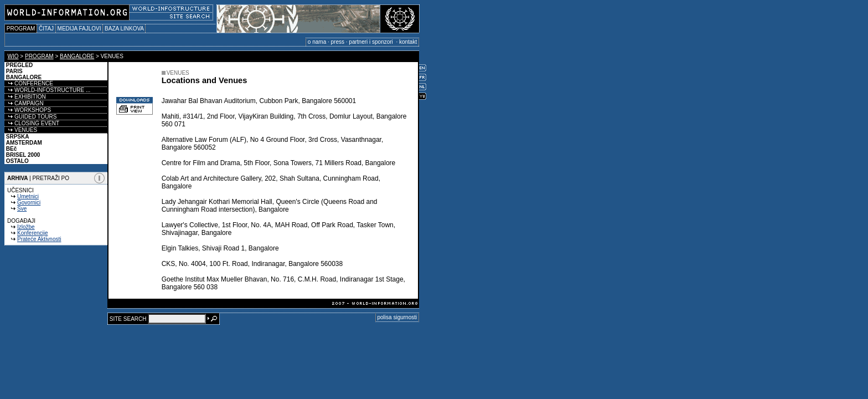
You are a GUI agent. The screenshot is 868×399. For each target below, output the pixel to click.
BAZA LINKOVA (124, 29)
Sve (22, 209)
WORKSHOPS (28, 110)
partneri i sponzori (371, 42)
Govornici (29, 203)
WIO (13, 56)
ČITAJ (46, 29)
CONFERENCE (29, 83)
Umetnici (28, 196)
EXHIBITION (25, 97)
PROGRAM (21, 29)
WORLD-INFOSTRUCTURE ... (47, 90)
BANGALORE (77, 56)
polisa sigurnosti (397, 317)
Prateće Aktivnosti (39, 239)
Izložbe (26, 227)
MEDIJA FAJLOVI (79, 29)
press (338, 42)
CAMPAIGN (24, 103)
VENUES (21, 130)
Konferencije (33, 233)
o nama (317, 42)
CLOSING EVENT (32, 123)
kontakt (408, 42)
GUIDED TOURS (30, 117)
